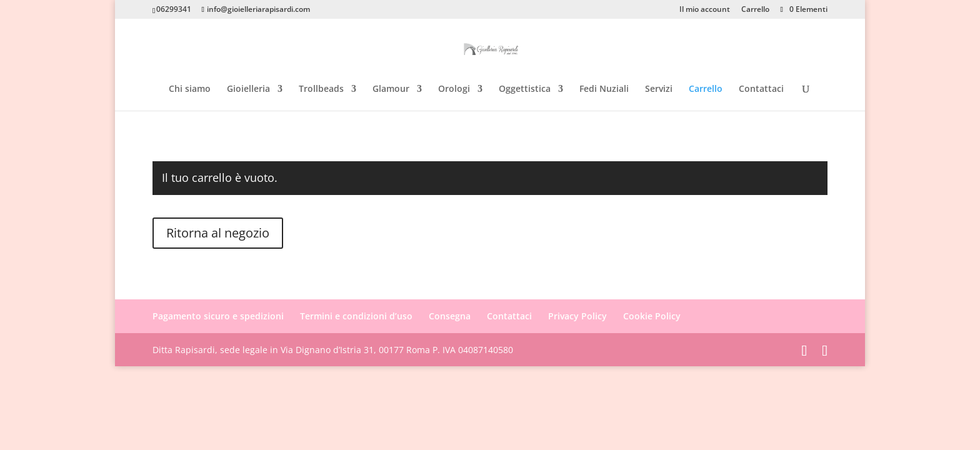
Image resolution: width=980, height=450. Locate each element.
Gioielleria (248, 89)
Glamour (391, 89)
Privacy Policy (577, 316)
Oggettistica (525, 89)
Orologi (454, 89)
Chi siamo (190, 89)
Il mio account (705, 10)
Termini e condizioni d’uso (356, 316)
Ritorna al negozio (218, 233)
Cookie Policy (652, 316)
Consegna (450, 316)
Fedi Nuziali (604, 89)
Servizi (659, 89)
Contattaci (761, 89)
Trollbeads (321, 89)
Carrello (755, 10)
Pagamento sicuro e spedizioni (218, 316)
